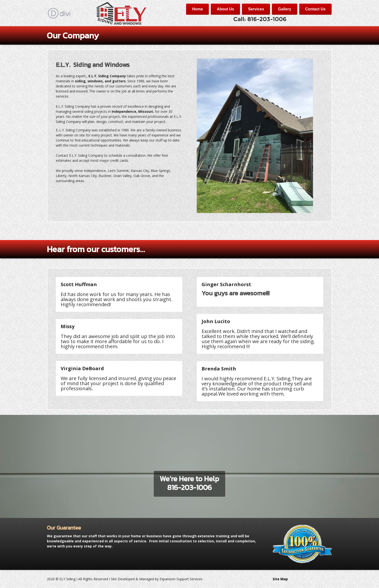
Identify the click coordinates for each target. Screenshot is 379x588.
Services (256, 9)
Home (197, 9)
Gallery (284, 9)
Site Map (280, 579)
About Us (225, 9)
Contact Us (315, 9)
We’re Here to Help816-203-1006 (189, 483)
